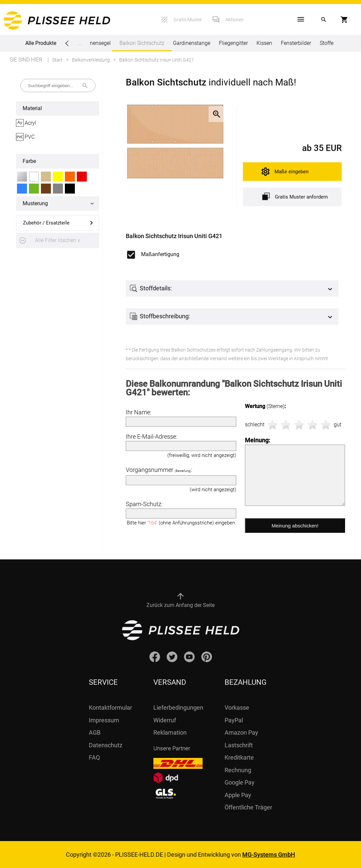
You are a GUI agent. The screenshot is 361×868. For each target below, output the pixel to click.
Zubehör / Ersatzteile (46, 223)
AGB (95, 732)
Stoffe (327, 43)
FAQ (94, 757)
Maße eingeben (291, 172)
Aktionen (234, 20)
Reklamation (170, 732)
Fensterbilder (296, 43)
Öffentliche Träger (248, 807)
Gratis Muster (188, 20)
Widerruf (165, 720)
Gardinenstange (192, 43)
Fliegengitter (233, 43)
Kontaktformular (110, 708)
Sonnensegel (96, 43)
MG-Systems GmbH (269, 855)
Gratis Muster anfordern (295, 196)
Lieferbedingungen (178, 708)
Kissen (264, 43)
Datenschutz (106, 745)
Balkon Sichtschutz (142, 46)
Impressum (104, 720)
